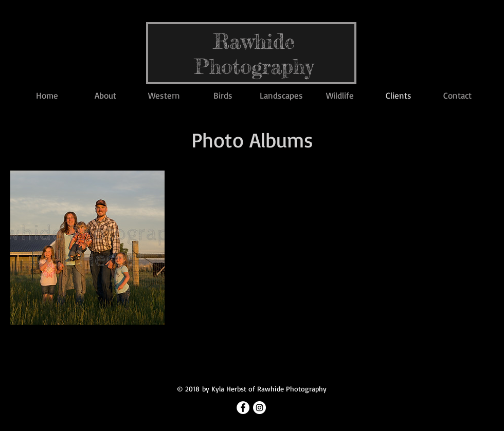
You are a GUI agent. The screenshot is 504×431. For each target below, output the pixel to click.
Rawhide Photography (254, 54)
